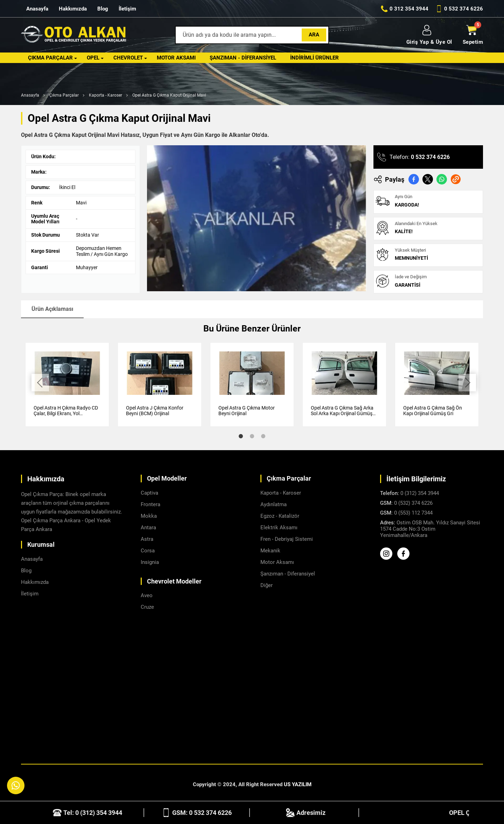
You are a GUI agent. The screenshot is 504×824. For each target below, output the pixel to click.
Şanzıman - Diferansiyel (243, 58)
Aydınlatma (274, 504)
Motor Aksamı (176, 58)
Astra (147, 539)
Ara (314, 35)
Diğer (267, 585)
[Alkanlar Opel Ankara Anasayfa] (73, 35)
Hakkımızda (73, 9)
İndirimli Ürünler (314, 58)
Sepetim (473, 35)
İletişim (127, 9)
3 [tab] (263, 436)
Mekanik (270, 551)
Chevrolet (128, 58)
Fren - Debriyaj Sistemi (287, 539)
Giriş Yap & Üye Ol (429, 35)
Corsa (148, 551)
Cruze (147, 607)
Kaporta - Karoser (106, 95)
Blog (103, 9)
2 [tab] (252, 436)
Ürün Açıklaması (52, 309)
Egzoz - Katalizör (280, 516)
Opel (93, 58)
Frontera (150, 504)
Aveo (147, 595)
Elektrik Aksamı (279, 528)
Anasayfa (37, 9)
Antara (148, 528)
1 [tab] (241, 436)
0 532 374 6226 (430, 157)
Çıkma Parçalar (50, 58)
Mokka (149, 516)
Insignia (150, 562)
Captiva (149, 493)
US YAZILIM (298, 784)
